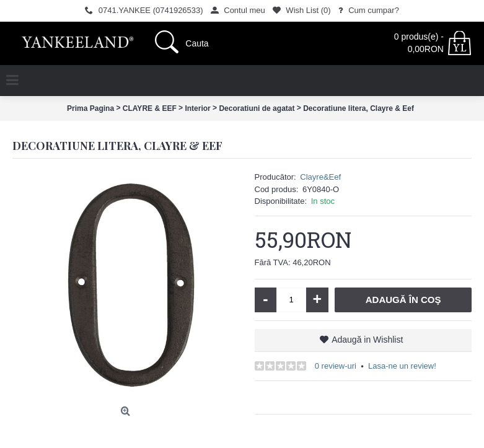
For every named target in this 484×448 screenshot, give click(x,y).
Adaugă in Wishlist (367, 340)
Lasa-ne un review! (402, 366)
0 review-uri (336, 366)
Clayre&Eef (320, 177)
